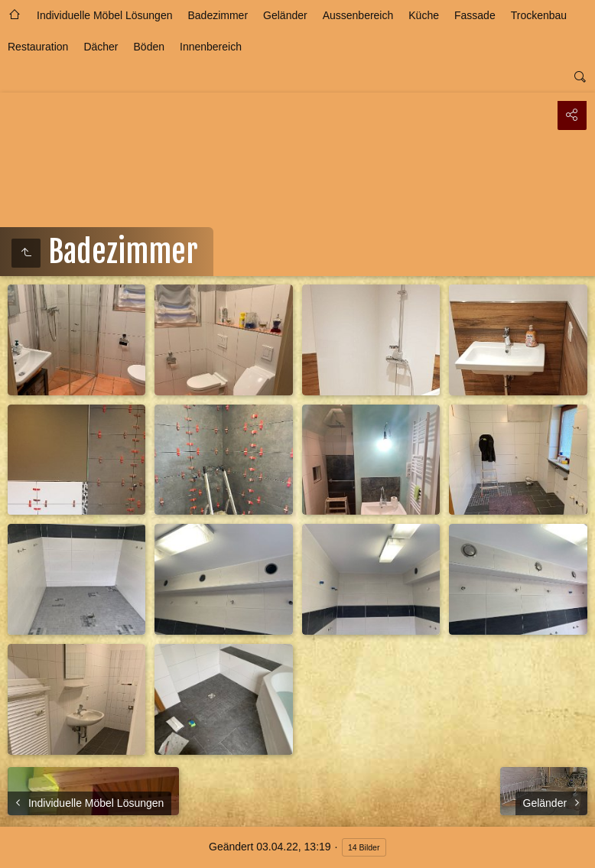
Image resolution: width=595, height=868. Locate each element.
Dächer (101, 47)
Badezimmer (218, 15)
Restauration (38, 47)
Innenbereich (211, 47)
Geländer (285, 15)
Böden (149, 47)
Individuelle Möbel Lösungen (104, 15)
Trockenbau (539, 15)
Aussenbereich (358, 15)
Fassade (475, 15)
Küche (424, 15)
